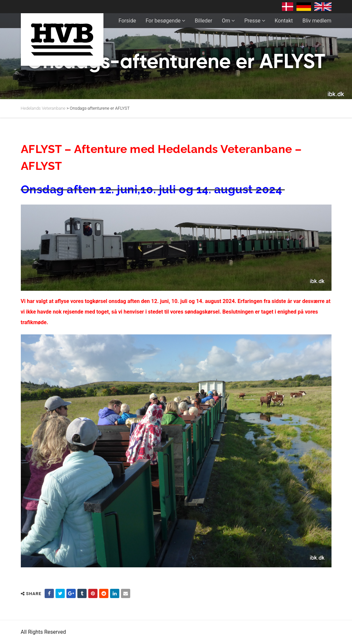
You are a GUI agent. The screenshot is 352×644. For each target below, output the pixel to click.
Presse (252, 21)
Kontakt (284, 21)
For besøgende (163, 21)
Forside (127, 21)
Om (226, 21)
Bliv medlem (317, 21)
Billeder (203, 21)
